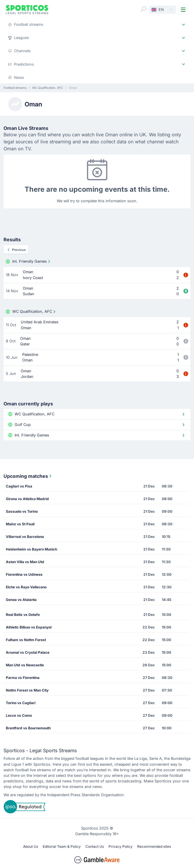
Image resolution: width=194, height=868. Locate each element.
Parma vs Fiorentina (23, 678)
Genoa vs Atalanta (21, 600)
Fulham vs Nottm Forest (26, 640)
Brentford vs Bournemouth (28, 728)
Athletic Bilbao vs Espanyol (29, 627)
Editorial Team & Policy (62, 846)
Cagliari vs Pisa (19, 486)
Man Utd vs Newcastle (25, 665)
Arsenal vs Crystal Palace (28, 652)
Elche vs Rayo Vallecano (26, 587)
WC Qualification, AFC (31, 312)
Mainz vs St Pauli (20, 524)
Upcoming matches (28, 476)
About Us (31, 846)
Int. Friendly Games (29, 261)
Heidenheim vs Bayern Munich (31, 549)
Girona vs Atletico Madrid (27, 499)
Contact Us (95, 846)
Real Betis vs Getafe (23, 615)
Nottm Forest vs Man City (27, 690)
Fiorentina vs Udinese (24, 574)
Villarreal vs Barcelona (25, 537)
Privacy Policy (121, 846)
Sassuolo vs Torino (22, 511)
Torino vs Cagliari (21, 703)
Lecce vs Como (19, 715)
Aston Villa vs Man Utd (25, 562)
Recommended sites (154, 846)
